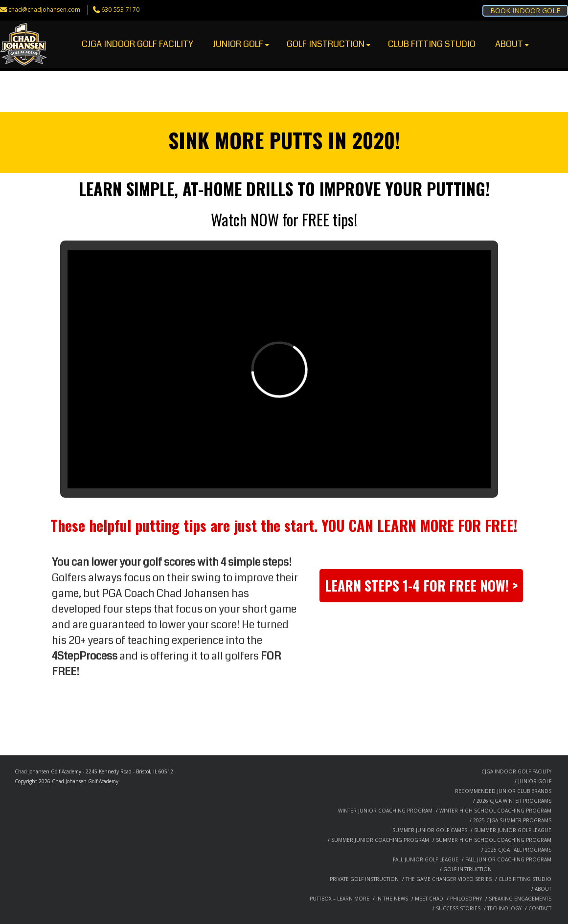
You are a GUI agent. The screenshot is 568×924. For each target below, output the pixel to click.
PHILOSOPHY (466, 899)
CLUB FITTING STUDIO (432, 44)
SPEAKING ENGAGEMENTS (520, 899)
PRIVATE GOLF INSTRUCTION (364, 879)
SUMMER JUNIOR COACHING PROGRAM (380, 840)
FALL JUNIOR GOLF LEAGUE (426, 859)
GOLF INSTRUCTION (329, 44)
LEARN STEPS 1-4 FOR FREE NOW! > (421, 585)
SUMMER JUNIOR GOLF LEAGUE (513, 830)
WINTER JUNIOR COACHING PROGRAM (385, 811)
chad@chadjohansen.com (44, 10)
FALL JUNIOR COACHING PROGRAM (508, 859)
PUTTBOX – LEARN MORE (340, 899)
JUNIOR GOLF (241, 44)
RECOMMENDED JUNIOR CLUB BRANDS (503, 791)
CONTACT (540, 908)
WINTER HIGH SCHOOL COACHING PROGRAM (495, 811)
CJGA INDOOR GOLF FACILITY (137, 44)
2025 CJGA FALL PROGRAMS (518, 850)
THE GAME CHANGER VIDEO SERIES (449, 879)
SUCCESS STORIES (458, 908)
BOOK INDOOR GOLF (525, 11)
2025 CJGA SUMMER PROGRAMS (512, 820)
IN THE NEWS (392, 899)
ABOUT (512, 44)
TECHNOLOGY (504, 908)
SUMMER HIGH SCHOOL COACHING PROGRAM (494, 840)
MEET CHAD (429, 899)
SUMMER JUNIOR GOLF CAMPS (430, 830)
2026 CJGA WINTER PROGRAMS (514, 801)
